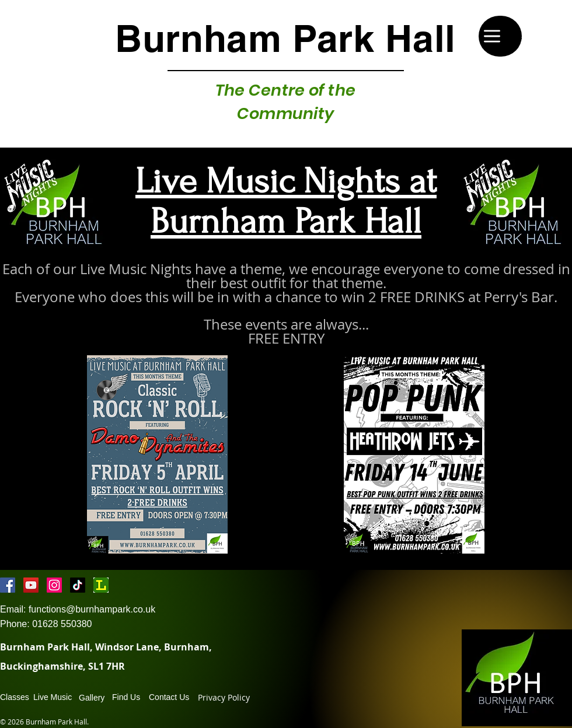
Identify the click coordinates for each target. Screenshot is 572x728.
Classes (15, 697)
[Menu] (500, 36)
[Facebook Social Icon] (8, 585)
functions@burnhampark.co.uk (92, 609)
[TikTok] (78, 585)
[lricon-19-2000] (101, 585)
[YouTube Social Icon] (31, 585)
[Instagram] (54, 585)
